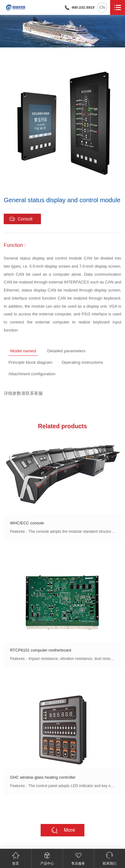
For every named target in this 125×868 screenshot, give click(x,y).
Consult (21, 219)
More (63, 830)
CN (102, 7)
